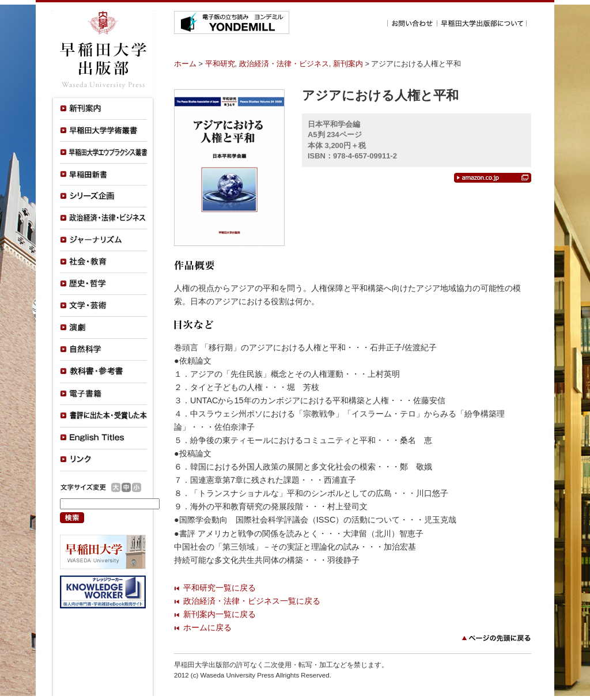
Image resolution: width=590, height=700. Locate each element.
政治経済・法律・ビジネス (284, 64)
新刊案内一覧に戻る (220, 614)
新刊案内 (348, 64)
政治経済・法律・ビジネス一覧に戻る (252, 601)
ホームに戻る (207, 627)
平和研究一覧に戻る (220, 588)
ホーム (185, 64)
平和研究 (220, 64)
